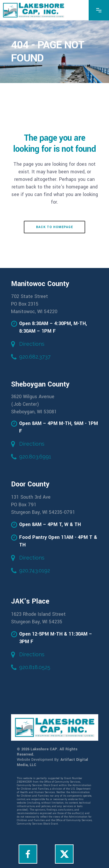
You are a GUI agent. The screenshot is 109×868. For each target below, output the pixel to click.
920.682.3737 (35, 357)
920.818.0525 (35, 667)
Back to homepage (54, 227)
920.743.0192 (35, 570)
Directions (32, 344)
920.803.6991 (35, 457)
